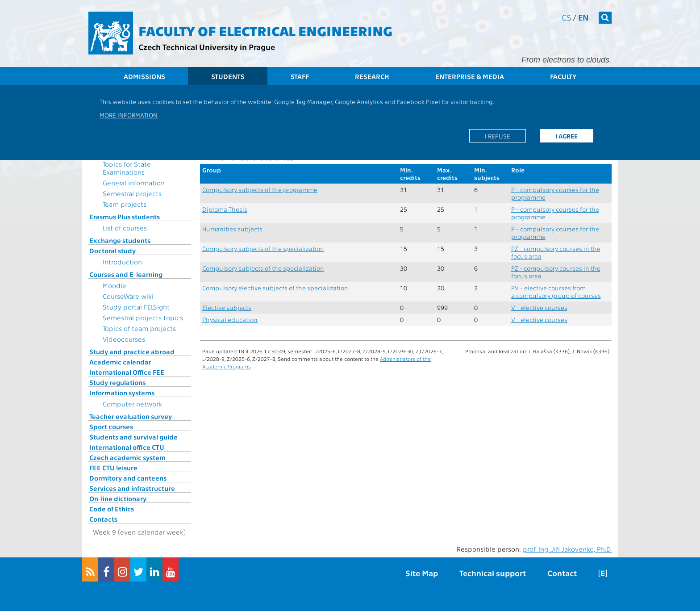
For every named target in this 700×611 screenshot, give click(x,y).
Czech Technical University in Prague (207, 47)
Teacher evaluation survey (131, 416)
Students (228, 76)
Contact (562, 573)
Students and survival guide (133, 437)
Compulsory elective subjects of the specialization (275, 288)
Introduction (122, 262)
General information (134, 183)
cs (566, 17)
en (583, 17)
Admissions (144, 76)
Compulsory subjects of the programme (260, 190)
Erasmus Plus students (125, 217)
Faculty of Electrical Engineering (265, 30)
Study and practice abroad (132, 352)
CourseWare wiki (128, 296)
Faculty (563, 76)
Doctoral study (112, 251)
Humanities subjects (232, 229)
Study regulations (117, 382)
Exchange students (120, 240)
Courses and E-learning (126, 274)
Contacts (103, 519)
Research (372, 76)
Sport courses (111, 427)
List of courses (125, 228)
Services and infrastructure (132, 488)
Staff (300, 76)
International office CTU (127, 447)
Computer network (132, 404)
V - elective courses (539, 308)
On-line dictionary (118, 498)
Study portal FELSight (136, 307)
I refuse (498, 136)
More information (129, 115)
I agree (567, 136)
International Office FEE (127, 372)
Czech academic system (127, 457)
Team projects (125, 204)
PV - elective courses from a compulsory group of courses (556, 292)
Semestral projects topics (143, 318)
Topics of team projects (139, 328)
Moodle (115, 285)
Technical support (493, 573)
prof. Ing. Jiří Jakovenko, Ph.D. (567, 549)
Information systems (122, 393)
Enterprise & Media (470, 76)
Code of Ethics (112, 509)
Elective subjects (227, 308)
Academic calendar (120, 362)
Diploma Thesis (225, 209)
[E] (603, 573)
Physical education (230, 320)
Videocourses (124, 339)
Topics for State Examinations (127, 168)
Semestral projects (132, 193)
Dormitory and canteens (128, 478)
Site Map (422, 573)
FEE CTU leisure (113, 468)
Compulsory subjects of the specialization (263, 249)
